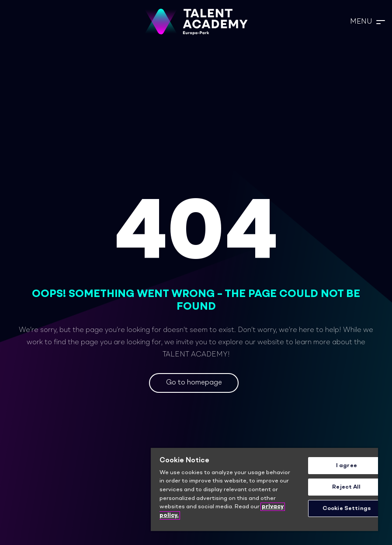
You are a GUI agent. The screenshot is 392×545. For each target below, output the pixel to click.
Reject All (346, 487)
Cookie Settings (347, 508)
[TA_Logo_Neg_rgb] (196, 22)
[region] (264, 489)
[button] (368, 22)
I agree (347, 466)
